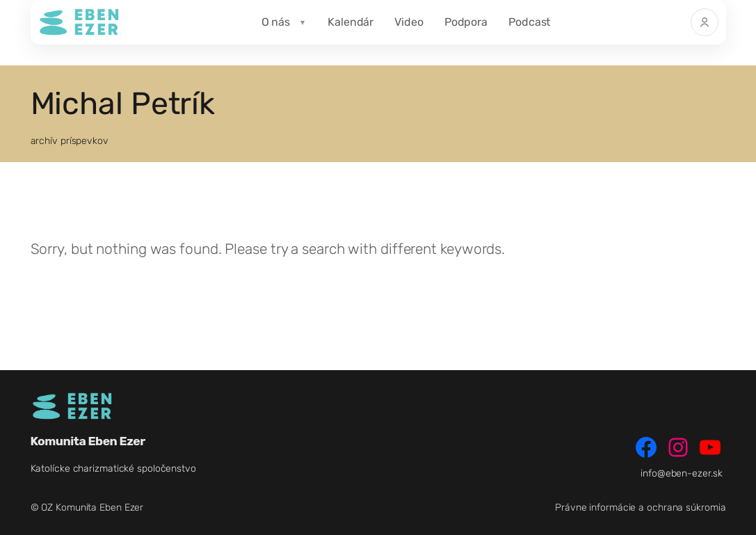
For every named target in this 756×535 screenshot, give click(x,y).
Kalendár (351, 22)
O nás (276, 22)
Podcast (529, 22)
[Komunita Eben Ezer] (79, 22)
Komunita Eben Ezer (88, 441)
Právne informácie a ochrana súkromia (640, 508)
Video (409, 22)
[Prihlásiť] (705, 22)
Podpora (466, 22)
